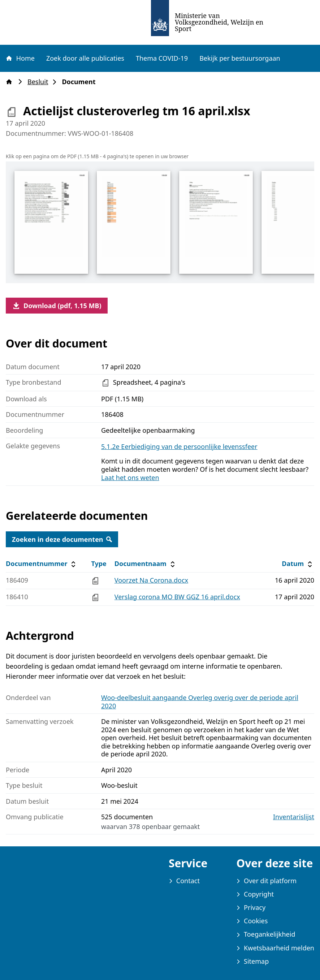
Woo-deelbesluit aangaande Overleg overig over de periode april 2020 (200, 702)
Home (20, 58)
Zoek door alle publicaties (85, 58)
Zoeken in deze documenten (62, 539)
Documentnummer (42, 564)
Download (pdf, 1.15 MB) (57, 306)
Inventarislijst (294, 817)
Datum (298, 564)
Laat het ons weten (130, 478)
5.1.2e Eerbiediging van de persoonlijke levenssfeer (179, 446)
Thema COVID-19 (162, 58)
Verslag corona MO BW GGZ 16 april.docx (177, 597)
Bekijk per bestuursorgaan (240, 58)
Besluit (40, 82)
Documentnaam (146, 564)
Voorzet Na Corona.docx (151, 580)
